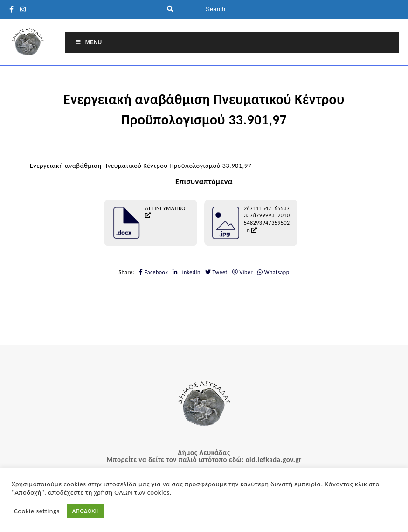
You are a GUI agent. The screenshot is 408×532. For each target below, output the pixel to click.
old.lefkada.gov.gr (273, 460)
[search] (218, 9)
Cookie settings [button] (37, 511)
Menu (88, 42)
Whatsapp (273, 272)
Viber (242, 272)
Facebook (153, 272)
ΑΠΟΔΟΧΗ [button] (86, 511)
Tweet (216, 272)
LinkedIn (187, 272)
